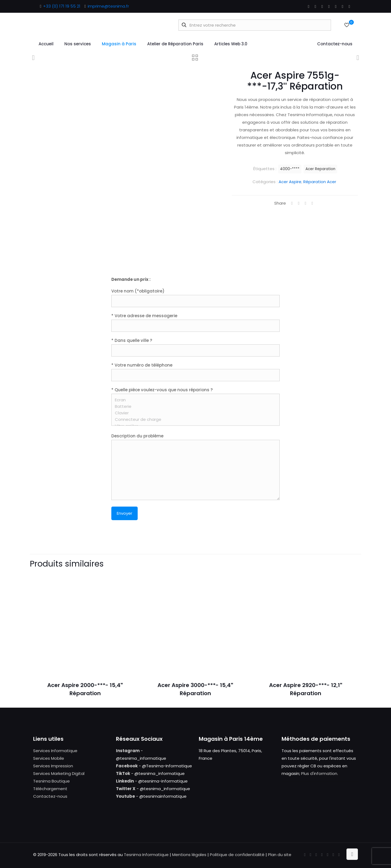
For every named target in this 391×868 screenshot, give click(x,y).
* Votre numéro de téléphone (195, 372)
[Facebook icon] (309, 6)
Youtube (125, 796)
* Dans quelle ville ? (195, 347)
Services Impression (53, 766)
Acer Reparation (320, 169)
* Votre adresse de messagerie (195, 322)
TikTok (123, 773)
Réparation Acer (320, 182)
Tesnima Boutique (51, 781)
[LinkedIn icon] (329, 6)
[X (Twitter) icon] (315, 6)
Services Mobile (49, 758)
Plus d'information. (320, 773)
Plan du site (280, 855)
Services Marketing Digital (59, 773)
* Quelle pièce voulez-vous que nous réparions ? (195, 406)
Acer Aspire (290, 182)
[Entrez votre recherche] (255, 25)
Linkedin (125, 781)
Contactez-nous (50, 796)
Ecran (193, 400)
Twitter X (126, 789)
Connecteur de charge (193, 419)
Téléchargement (50, 789)
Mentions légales (189, 855)
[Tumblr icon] (349, 6)
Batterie (193, 406)
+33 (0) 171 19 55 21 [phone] (62, 6)
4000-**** (290, 169)
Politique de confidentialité (237, 855)
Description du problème (195, 467)
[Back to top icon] (352, 854)
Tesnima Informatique (146, 855)
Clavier (193, 413)
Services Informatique (55, 751)
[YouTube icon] (322, 6)
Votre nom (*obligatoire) (195, 298)
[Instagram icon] (343, 6)
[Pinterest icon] (336, 6)
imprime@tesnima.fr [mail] (108, 6)
